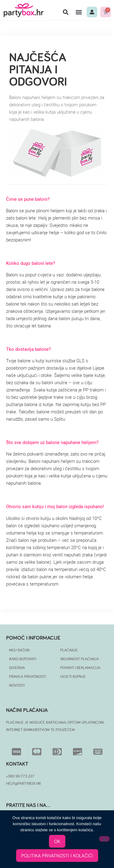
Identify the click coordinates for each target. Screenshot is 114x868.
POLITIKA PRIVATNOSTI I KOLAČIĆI (57, 856)
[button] (66, 12)
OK (57, 841)
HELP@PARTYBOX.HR (23, 783)
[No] (104, 839)
